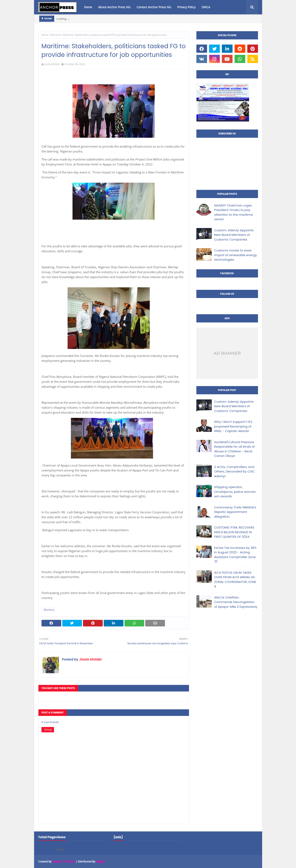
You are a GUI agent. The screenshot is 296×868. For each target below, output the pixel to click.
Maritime (56, 35)
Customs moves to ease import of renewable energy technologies (236, 255)
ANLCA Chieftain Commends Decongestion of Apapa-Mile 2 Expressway (236, 602)
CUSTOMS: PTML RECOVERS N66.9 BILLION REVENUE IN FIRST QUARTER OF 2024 (234, 532)
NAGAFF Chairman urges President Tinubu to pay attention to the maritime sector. (234, 212)
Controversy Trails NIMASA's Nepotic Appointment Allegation (235, 512)
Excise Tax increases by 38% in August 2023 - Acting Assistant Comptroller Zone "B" (236, 555)
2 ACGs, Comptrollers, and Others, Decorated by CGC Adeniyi (234, 471)
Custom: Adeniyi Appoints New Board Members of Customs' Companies (234, 235)
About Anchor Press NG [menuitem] (114, 7)
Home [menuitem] (88, 7)
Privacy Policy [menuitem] (186, 7)
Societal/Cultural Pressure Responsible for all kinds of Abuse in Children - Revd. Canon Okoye (234, 449)
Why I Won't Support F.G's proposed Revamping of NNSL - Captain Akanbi (233, 426)
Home (45, 35)
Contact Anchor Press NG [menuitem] (154, 7)
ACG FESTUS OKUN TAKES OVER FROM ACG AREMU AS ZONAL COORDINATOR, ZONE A (235, 580)
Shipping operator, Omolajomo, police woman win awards (235, 492)
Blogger (101, 861)
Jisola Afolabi (52, 64)
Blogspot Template (64, 861)
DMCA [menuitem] (206, 7)
